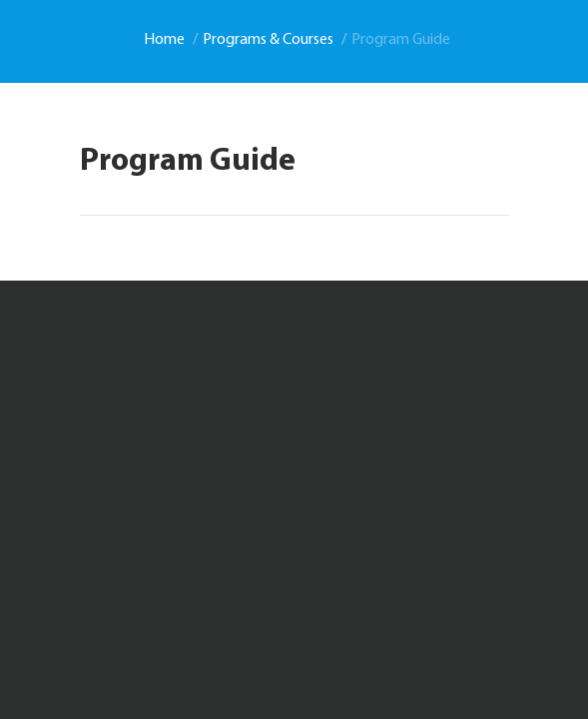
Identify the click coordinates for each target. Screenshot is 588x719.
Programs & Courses (268, 40)
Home (164, 40)
